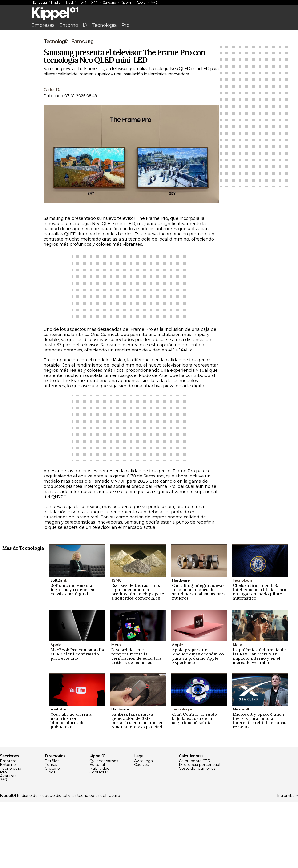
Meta (116, 711)
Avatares (8, 842)
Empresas (43, 25)
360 (4, 846)
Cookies (141, 831)
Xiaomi (126, 2)
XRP (95, 2)
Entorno (69, 25)
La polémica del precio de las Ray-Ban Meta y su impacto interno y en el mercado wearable (259, 722)
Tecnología (104, 25)
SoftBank (59, 646)
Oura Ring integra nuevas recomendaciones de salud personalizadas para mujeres (199, 657)
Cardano (109, 2)
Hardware (181, 646)
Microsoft (241, 775)
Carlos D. (52, 156)
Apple (141, 2)
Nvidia (56, 2)
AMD (154, 2)
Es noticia (40, 2)
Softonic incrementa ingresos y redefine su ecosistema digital (73, 655)
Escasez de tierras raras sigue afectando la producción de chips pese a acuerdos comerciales (138, 657)
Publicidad (100, 834)
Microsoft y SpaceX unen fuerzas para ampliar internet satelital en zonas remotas (260, 786)
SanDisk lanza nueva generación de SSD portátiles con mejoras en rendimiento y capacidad (137, 786)
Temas (51, 831)
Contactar (99, 838)
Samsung (82, 107)
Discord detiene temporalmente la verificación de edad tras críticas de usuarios (137, 722)
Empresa (8, 827)
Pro (125, 25)
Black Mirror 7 (76, 2)
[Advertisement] (149, 67)
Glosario (52, 834)
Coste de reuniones (197, 834)
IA (85, 25)
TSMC (116, 646)
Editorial (97, 831)
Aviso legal (144, 827)
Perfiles (52, 827)
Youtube (58, 775)
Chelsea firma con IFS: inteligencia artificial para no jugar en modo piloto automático (260, 657)
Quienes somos (104, 827)
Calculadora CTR (195, 827)
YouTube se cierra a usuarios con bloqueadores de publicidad (71, 786)
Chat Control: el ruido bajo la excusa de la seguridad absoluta (195, 784)
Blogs (50, 838)
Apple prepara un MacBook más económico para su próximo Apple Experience (198, 722)
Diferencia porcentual (200, 831)
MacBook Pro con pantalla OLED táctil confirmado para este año (77, 720)
